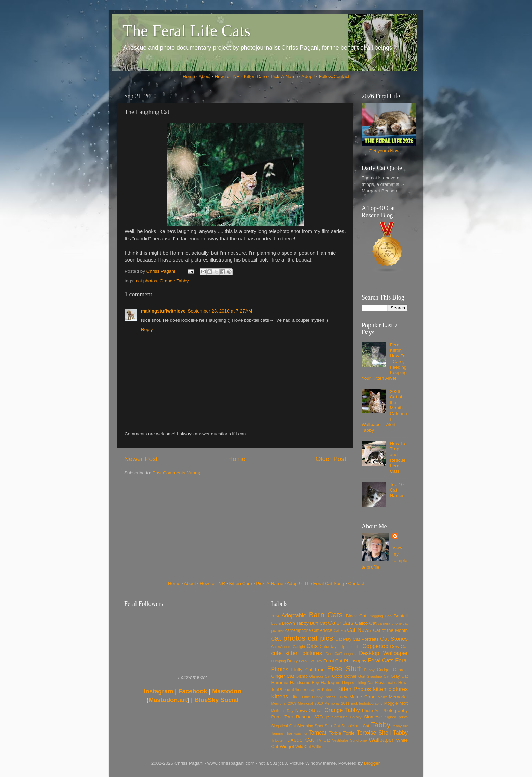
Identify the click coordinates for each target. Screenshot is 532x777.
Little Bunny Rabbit (319, 697)
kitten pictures (390, 689)
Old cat (315, 711)
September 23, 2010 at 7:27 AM (220, 311)
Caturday (328, 647)
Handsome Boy (304, 683)
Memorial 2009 (284, 703)
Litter (295, 697)
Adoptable (294, 615)
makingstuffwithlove (163, 311)
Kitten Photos (354, 689)
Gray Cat (399, 676)
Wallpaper (381, 740)
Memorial (398, 697)
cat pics (321, 638)
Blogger (372, 763)
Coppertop (375, 646)
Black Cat (356, 616)
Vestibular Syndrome (349, 740)
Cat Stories (394, 639)
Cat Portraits (366, 639)
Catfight (299, 647)
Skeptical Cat (284, 726)
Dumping (279, 661)
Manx (382, 697)
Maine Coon (362, 697)
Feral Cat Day (310, 661)
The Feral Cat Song (324, 583)
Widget (287, 746)
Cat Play (343, 639)
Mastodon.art (168, 700)
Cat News (359, 630)
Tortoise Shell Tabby (382, 733)
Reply (147, 329)
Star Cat (332, 726)
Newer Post (141, 459)
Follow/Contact (334, 77)
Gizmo (302, 676)
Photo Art (371, 711)
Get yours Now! (385, 151)
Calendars (341, 623)
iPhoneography (306, 690)
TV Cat (323, 740)
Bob (388, 616)
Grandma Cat (378, 676)
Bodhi (276, 623)
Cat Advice (322, 630)
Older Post (331, 459)
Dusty (292, 661)
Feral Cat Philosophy (345, 661)
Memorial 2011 (337, 703)
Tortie (349, 733)
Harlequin (330, 682)
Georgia (400, 670)
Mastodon (227, 691)
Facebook (193, 691)
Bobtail (401, 616)
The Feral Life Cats (187, 31)
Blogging (376, 616)
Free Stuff (344, 669)
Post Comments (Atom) (177, 473)
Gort (362, 676)
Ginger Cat (283, 676)
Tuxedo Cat (299, 740)
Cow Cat (399, 646)
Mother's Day (282, 711)
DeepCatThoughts (341, 654)
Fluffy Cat (302, 670)
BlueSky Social (216, 700)
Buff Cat (318, 623)
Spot (319, 726)
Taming (277, 733)
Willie (316, 747)
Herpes (348, 683)
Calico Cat (366, 623)
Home (189, 77)
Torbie (335, 733)
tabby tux (400, 726)
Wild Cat (303, 747)
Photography (395, 710)
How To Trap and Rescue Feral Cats (398, 457)
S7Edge (322, 717)
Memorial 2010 (310, 703)
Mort (404, 703)
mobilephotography (367, 703)
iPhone (284, 690)
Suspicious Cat (355, 726)
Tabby (380, 725)
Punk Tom (282, 717)
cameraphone (298, 630)
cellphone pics (349, 647)
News (301, 710)
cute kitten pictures (297, 653)
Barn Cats (326, 615)
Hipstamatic (386, 683)
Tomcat (317, 733)
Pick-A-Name (284, 77)
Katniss (329, 690)
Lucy (342, 697)
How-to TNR (227, 77)
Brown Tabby (295, 623)
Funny (369, 670)
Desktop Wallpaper (383, 653)
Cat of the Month (390, 630)
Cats (312, 646)
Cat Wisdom (281, 647)
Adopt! (308, 77)
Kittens (280, 696)
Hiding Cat (364, 683)
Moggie (391, 703)
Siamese (373, 717)
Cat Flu (340, 630)
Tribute (277, 740)
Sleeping (305, 726)
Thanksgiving (296, 733)
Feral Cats (381, 660)
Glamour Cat (320, 676)
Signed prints (396, 717)
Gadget (384, 670)
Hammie (280, 682)
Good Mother (344, 676)
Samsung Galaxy (347, 717)
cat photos (146, 281)
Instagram (158, 691)
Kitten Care (255, 77)
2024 (275, 616)
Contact (356, 583)
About (205, 77)
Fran (320, 670)
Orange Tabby (174, 281)
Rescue (304, 717)
